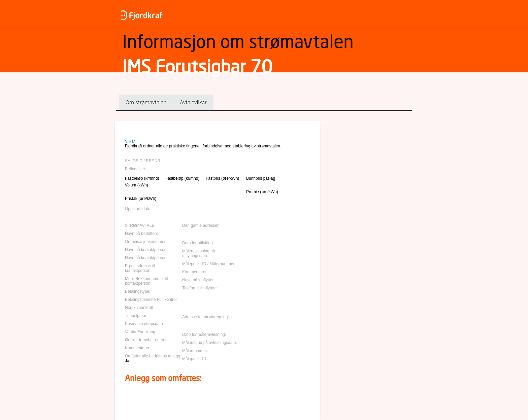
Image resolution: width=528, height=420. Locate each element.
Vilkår (130, 141)
